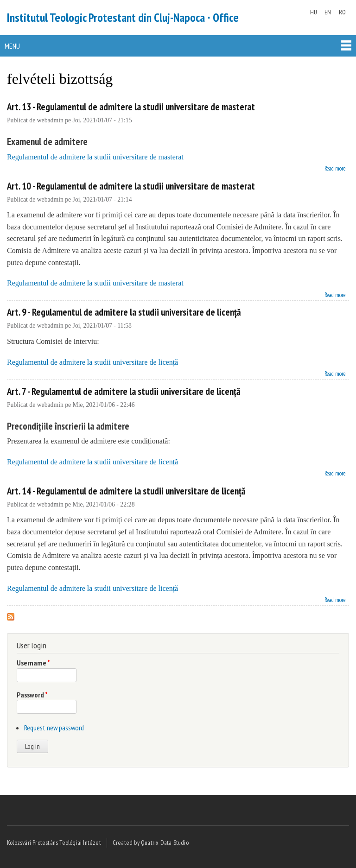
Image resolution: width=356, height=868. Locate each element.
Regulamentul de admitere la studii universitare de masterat (95, 157)
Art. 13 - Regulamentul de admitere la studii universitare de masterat (131, 107)
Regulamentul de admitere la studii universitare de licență (92, 362)
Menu (12, 46)
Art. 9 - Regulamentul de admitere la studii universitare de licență (124, 312)
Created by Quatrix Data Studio (151, 843)
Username (33, 663)
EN (328, 12)
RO (342, 12)
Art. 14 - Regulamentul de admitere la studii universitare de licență (126, 491)
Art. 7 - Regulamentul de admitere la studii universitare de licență (124, 391)
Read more (335, 168)
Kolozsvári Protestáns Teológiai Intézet (54, 843)
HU (314, 12)
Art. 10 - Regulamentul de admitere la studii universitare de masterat (131, 186)
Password (32, 695)
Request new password (54, 728)
